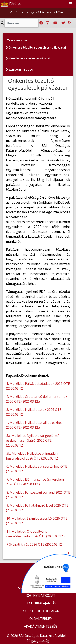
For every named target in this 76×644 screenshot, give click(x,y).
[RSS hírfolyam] (70, 23)
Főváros (11, 4)
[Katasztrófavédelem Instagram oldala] (48, 23)
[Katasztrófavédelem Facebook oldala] (41, 23)
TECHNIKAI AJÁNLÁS (41, 603)
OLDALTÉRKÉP (41, 619)
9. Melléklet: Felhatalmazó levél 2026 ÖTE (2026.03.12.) (37, 508)
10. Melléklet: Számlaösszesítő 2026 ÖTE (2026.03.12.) (37, 521)
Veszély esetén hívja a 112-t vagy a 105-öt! (38, 12)
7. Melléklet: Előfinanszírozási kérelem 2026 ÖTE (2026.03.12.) (35, 482)
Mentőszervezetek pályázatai (28, 58)
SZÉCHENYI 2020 (20, 69)
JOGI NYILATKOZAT (41, 595)
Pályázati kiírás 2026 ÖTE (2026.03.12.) (35, 544)
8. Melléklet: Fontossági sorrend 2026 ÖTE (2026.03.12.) (38, 495)
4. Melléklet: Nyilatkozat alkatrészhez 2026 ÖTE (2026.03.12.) (34, 425)
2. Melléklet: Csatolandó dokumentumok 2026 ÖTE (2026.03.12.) (37, 399)
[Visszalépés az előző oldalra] (68, 553)
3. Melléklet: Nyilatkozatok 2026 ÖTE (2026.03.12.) (34, 412)
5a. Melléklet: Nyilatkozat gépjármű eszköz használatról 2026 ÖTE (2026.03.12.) (33, 440)
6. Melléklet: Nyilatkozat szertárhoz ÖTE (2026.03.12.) (36, 469)
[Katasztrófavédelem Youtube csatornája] (55, 23)
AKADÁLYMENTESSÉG (41, 626)
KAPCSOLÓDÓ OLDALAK (41, 611)
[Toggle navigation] (70, 4)
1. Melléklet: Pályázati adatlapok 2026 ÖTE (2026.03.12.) (38, 386)
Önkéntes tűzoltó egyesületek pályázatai (36, 47)
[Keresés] (21, 23)
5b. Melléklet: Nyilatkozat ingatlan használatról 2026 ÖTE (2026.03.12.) (33, 456)
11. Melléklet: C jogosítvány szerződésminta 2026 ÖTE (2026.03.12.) (36, 534)
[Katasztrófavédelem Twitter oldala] (63, 23)
